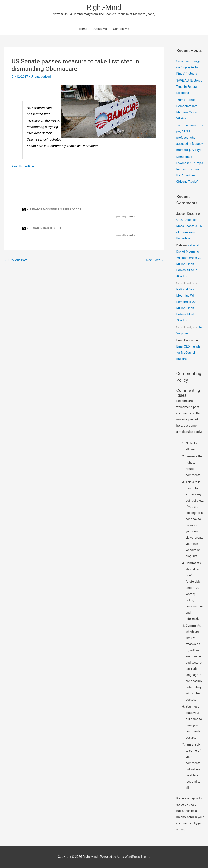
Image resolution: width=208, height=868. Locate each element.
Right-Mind (104, 7)
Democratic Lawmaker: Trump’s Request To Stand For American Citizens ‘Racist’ (190, 169)
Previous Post (16, 260)
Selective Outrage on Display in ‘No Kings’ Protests (188, 67)
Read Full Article (23, 166)
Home (83, 29)
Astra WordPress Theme (134, 857)
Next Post (155, 260)
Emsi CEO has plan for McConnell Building (189, 353)
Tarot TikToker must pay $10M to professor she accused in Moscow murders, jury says (190, 138)
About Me (100, 29)
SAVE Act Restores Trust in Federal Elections (189, 87)
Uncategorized (41, 77)
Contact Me (121, 29)
